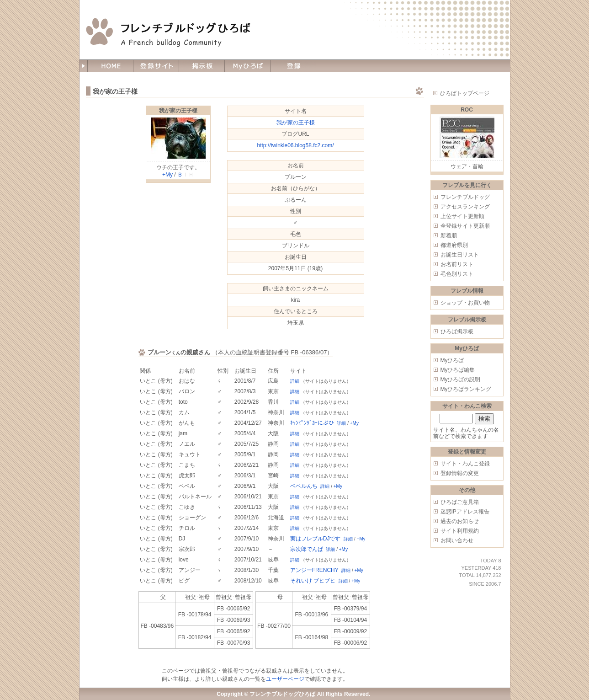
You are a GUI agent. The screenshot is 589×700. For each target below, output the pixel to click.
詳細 (295, 381)
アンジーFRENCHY (314, 570)
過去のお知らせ (460, 521)
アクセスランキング (465, 207)
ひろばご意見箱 (460, 502)
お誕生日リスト (460, 255)
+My (167, 175)
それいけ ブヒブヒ (313, 581)
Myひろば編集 (458, 370)
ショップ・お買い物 (465, 303)
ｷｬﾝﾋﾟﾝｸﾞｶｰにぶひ (312, 423)
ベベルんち (304, 486)
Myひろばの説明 (461, 379)
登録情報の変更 (460, 473)
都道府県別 (454, 245)
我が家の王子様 (178, 111)
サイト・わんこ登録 (465, 464)
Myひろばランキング (466, 389)
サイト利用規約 (460, 531)
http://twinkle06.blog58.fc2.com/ (295, 145)
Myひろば (452, 360)
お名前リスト (457, 264)
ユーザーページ (285, 679)
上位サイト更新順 (462, 216)
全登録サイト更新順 (465, 226)
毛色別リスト (457, 274)
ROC (467, 110)
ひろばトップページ (465, 93)
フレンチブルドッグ (465, 197)
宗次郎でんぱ (307, 549)
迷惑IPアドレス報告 (465, 512)
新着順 (449, 235)
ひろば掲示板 (457, 331)
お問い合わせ (457, 540)
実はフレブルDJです (316, 539)
